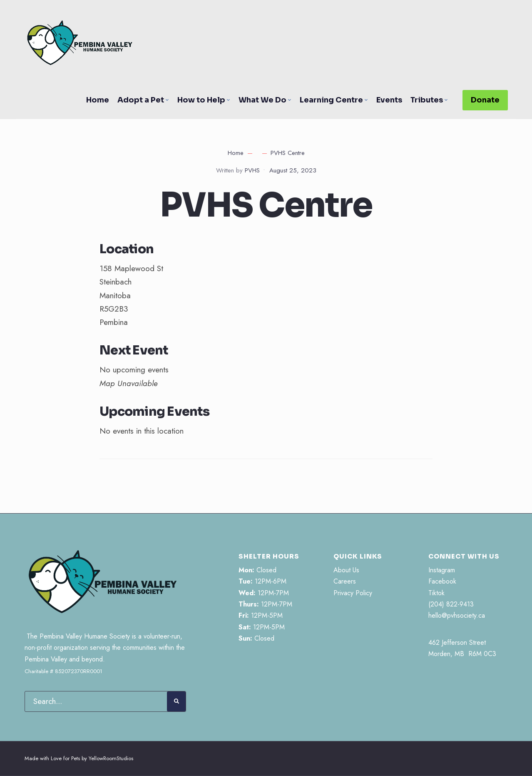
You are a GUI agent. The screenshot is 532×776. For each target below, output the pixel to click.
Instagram (442, 570)
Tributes (427, 100)
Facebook (442, 581)
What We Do (262, 100)
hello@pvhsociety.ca (457, 615)
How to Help (201, 100)
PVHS (252, 170)
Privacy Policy (353, 593)
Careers (345, 581)
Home (98, 100)
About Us (346, 570)
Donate (485, 100)
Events (389, 100)
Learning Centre (331, 100)
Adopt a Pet (141, 100)
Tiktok (436, 593)
